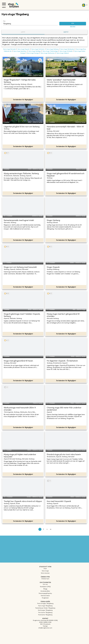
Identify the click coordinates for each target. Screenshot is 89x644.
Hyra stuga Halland (63, 53)
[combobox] (29, 24)
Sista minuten (45, 573)
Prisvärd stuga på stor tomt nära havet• (64, 455)
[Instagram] (45, 633)
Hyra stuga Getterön (38, 49)
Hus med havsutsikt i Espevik (59, 501)
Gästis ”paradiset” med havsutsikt (61, 80)
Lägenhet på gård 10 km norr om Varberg (22, 127)
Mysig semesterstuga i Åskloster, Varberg (21, 174)
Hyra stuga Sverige (33, 53)
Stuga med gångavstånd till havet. (18, 361)
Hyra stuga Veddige (35, 51)
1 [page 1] (40, 529)
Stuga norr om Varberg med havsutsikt (20, 267)
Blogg (45, 589)
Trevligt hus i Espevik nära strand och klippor (23, 501)
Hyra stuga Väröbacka (67, 49)
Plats (4, 21)
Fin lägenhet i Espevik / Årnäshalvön (62, 361)
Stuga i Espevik (53, 267)
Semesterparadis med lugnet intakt (19, 221)
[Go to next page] (47, 529)
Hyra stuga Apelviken (20, 51)
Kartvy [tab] (66, 32)
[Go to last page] (51, 529)
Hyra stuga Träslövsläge (50, 51)
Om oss (45, 584)
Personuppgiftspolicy (45, 593)
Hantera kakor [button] (45, 596)
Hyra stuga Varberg (52, 49)
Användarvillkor (45, 591)
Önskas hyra (45, 579)
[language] (85, 5)
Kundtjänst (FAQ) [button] (45, 587)
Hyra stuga (45, 571)
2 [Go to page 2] (43, 529)
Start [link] (45, 569)
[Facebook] (45, 631)
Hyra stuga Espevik (23, 49)
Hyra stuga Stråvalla (66, 51)
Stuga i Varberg (53, 221)
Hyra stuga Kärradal (9, 49)
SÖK (73, 24)
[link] (45, 604)
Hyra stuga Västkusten (48, 53)
